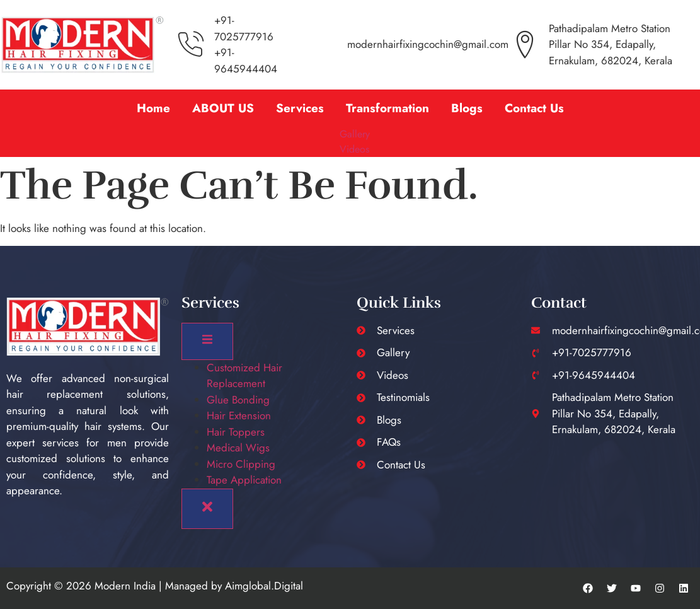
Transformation (387, 108)
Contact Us (534, 108)
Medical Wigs (238, 448)
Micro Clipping (241, 464)
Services (300, 108)
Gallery (355, 134)
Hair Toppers (236, 432)
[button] (387, 108)
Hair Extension (239, 415)
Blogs (467, 108)
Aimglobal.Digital (264, 586)
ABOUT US (223, 108)
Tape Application (244, 480)
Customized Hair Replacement (244, 376)
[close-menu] (207, 509)
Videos (354, 149)
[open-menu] (207, 341)
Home (153, 108)
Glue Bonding (238, 400)
